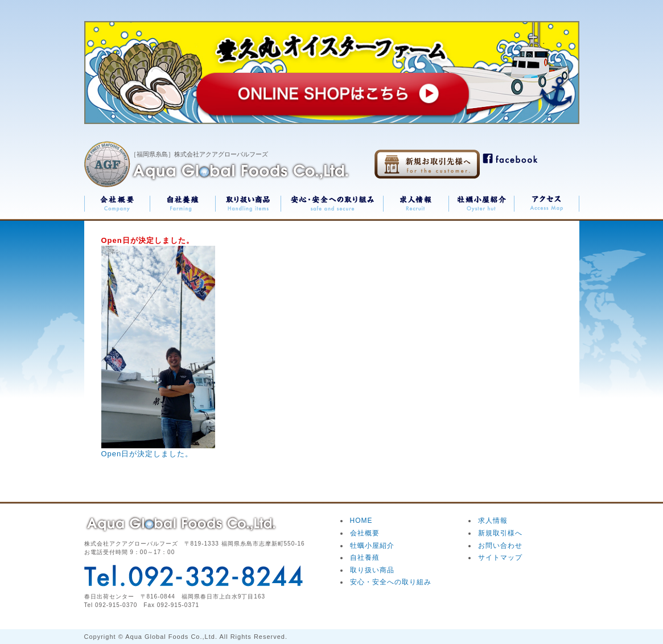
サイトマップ (500, 558)
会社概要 (365, 533)
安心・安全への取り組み (391, 582)
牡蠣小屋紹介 (372, 546)
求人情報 (493, 521)
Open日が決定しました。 (147, 454)
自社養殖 (365, 558)
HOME (361, 521)
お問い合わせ (500, 546)
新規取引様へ (500, 533)
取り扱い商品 (372, 570)
